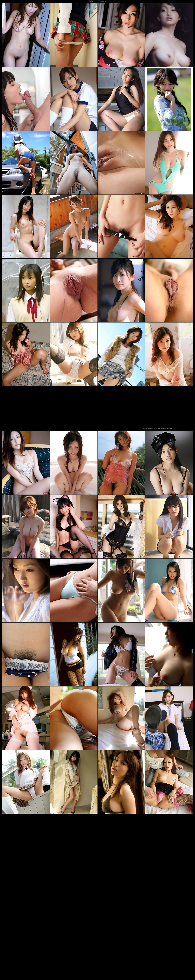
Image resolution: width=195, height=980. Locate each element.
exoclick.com (152, 429)
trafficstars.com (166, 429)
